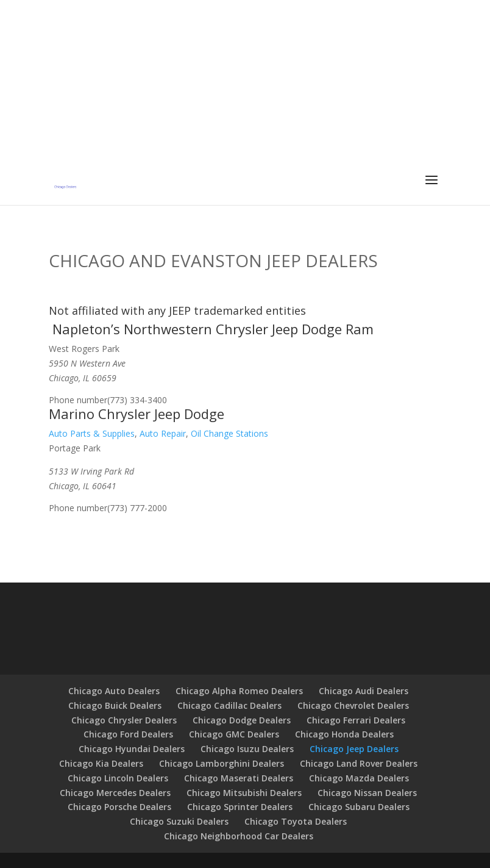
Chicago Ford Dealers (128, 734)
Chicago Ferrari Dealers (356, 720)
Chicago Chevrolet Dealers (353, 705)
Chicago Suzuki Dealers (179, 821)
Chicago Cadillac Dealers (229, 705)
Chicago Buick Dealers (115, 705)
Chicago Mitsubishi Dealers (244, 793)
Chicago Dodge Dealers (242, 720)
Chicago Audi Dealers (364, 691)
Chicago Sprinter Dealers (240, 807)
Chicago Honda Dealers (344, 734)
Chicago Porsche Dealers (119, 807)
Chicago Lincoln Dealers (118, 778)
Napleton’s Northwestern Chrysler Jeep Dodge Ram (213, 329)
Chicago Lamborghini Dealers (222, 763)
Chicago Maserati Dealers (239, 778)
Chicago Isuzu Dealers (247, 749)
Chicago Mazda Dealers (359, 778)
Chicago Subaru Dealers (359, 807)
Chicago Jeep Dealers (354, 749)
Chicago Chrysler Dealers (124, 720)
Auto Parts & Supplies (92, 433)
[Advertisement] (245, 85)
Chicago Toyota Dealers (296, 821)
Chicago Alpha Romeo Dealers (239, 691)
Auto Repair (163, 433)
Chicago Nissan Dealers (367, 793)
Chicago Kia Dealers (101, 763)
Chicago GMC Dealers (234, 734)
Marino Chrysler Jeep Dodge (137, 414)
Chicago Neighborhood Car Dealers (239, 836)
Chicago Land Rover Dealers (359, 763)
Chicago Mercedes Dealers (115, 793)
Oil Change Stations (229, 433)
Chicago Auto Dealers (114, 691)
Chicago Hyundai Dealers (132, 749)
